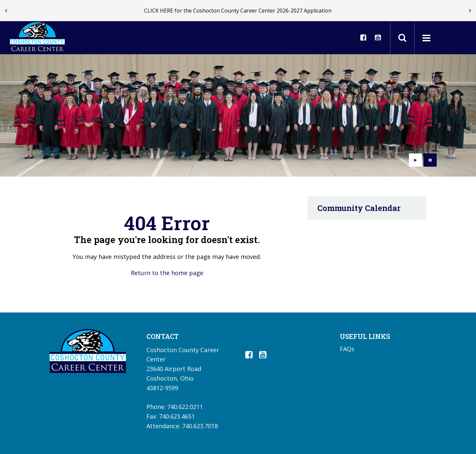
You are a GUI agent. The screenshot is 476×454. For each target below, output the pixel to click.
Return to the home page (167, 273)
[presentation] (6, 11)
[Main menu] (426, 38)
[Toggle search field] (402, 38)
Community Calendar (359, 208)
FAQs (347, 349)
